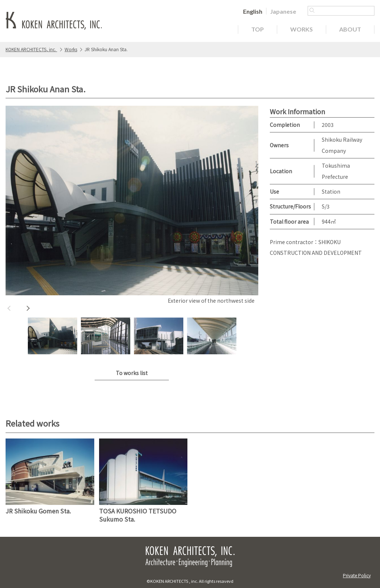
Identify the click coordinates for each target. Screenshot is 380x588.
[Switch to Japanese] (283, 11)
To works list (132, 373)
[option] (132, 206)
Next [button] (28, 308)
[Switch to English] (253, 11)
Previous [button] (9, 308)
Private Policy (357, 575)
